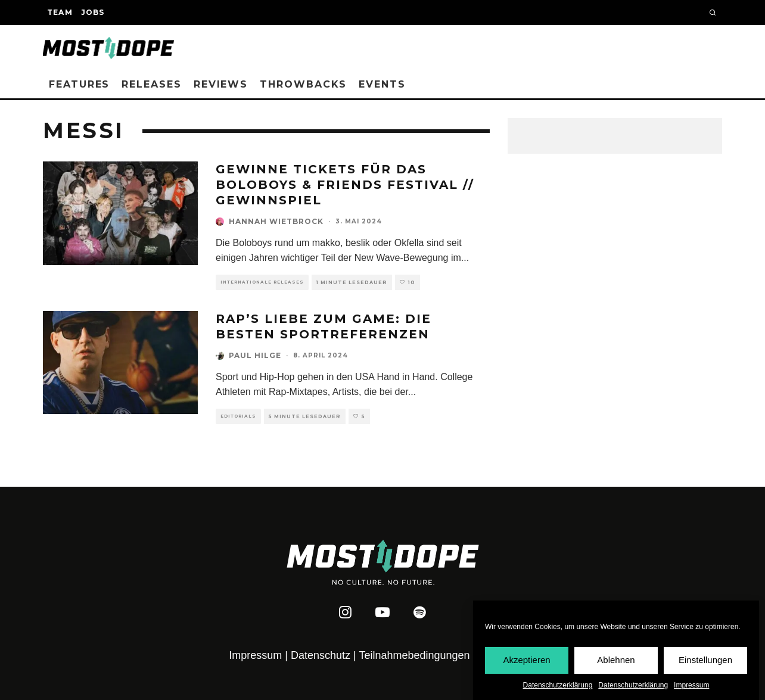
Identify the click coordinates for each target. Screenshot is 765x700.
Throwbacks (303, 84)
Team (60, 12)
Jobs (93, 12)
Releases (151, 84)
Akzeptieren (526, 662)
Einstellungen (705, 662)
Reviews (221, 84)
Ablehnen (616, 662)
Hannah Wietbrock (276, 221)
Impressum (691, 687)
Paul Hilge (255, 355)
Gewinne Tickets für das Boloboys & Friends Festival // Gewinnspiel (345, 185)
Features (79, 84)
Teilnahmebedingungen (414, 655)
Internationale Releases (262, 282)
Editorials (238, 416)
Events (382, 84)
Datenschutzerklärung (558, 687)
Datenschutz (321, 655)
